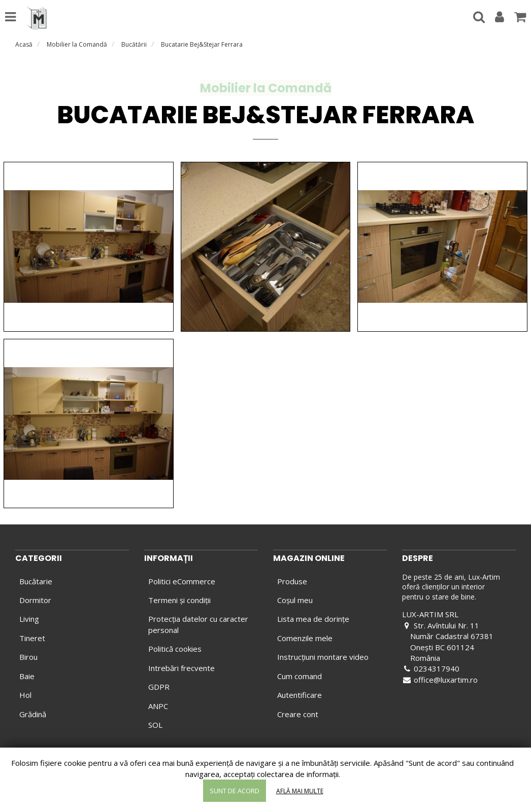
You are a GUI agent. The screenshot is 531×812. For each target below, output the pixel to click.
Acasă (24, 44)
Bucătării (134, 44)
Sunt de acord (235, 791)
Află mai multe (300, 791)
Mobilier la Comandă (77, 44)
